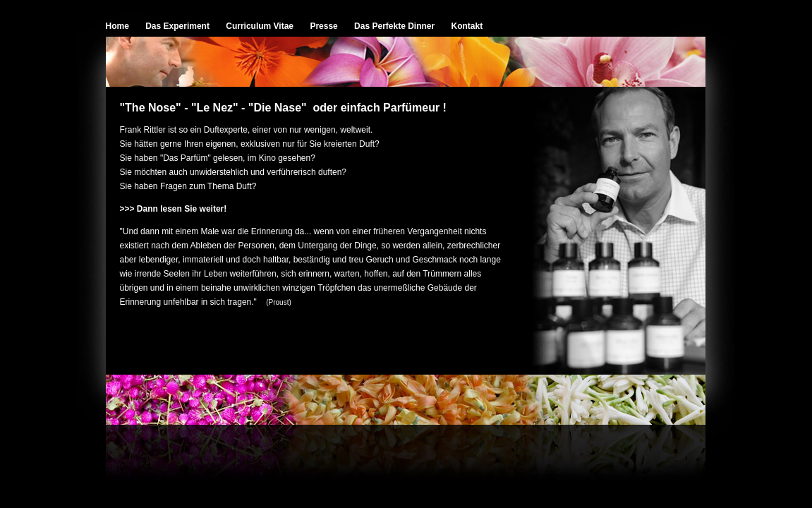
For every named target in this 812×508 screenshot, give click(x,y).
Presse (323, 26)
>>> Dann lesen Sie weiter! (174, 209)
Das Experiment (177, 26)
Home (117, 26)
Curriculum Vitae (260, 26)
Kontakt (467, 26)
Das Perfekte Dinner (394, 26)
